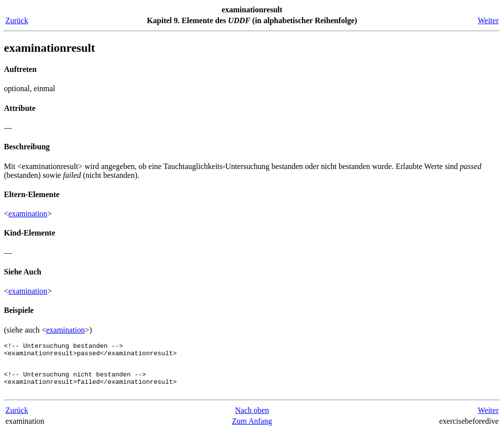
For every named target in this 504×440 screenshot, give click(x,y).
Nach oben (252, 419)
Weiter (488, 20)
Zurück (17, 20)
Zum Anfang (252, 430)
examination (28, 214)
